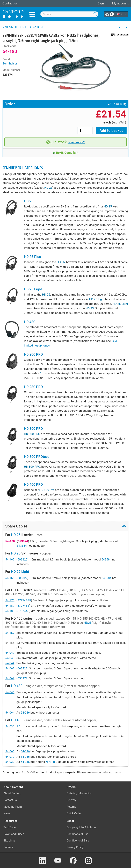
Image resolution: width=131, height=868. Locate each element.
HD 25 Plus (32, 257)
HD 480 (30, 322)
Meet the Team (13, 807)
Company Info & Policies (82, 827)
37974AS (23, 611)
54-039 (10, 762)
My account (120, 3)
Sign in (102, 3)
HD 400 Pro (47, 490)
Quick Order (74, 813)
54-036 (10, 726)
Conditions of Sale (78, 841)
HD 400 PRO (34, 485)
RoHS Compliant (66, 153)
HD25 (88, 623)
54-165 (10, 559)
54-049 (31, 772)
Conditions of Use (78, 834)
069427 (22, 668)
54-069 (10, 668)
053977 (22, 678)
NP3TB (50, 762)
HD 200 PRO (34, 354)
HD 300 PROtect (36, 457)
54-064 (10, 713)
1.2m (21, 726)
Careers (8, 847)
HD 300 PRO (34, 429)
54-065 (10, 751)
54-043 (10, 658)
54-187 (10, 606)
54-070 (10, 757)
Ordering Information (79, 793)
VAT (110, 104)
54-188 (10, 611)
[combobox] (69, 14)
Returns (71, 807)
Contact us (10, 3)
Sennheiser (10, 63)
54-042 (10, 653)
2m (43, 373)
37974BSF (24, 600)
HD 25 (48, 188)
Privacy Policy (75, 847)
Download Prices (14, 834)
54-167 (10, 633)
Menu (32, 14)
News (7, 813)
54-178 (10, 600)
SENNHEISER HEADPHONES (23, 168)
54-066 (97, 336)
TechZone (10, 827)
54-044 (10, 663)
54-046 (10, 692)
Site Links (9, 841)
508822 (22, 559)
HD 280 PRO (34, 387)
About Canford (12, 793)
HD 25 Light (33, 289)
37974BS (23, 606)
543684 (22, 546)
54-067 (10, 678)
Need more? (77, 142)
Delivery (121, 104)
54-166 (10, 643)
